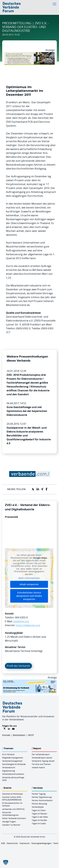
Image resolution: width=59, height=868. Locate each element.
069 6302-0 (21, 617)
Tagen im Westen (39, 814)
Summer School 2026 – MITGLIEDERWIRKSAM (12, 798)
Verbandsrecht (9, 767)
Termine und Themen (41, 764)
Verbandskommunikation (13, 774)
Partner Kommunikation (42, 800)
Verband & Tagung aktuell (43, 761)
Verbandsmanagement (12, 761)
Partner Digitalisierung (42, 797)
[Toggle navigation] (55, 4)
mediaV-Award (38, 767)
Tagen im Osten (39, 810)
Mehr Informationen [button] (29, 578)
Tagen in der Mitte (40, 817)
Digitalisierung (9, 771)
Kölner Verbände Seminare (14, 818)
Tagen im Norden (39, 820)
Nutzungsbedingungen (41, 843)
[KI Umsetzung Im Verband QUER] (29, 681)
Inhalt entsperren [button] (29, 584)
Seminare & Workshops (13, 794)
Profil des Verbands (18, 666)
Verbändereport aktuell (42, 758)
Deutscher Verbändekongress (10, 814)
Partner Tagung (39, 794)
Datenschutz (12, 843)
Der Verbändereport (41, 754)
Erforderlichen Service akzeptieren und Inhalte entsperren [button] (29, 596)
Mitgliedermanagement (13, 758)
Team (56, 843)
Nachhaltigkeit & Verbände (14, 764)
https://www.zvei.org (28, 625)
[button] (6, 862)
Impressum (25, 843)
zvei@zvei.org (21, 621)
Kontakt (6, 735)
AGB (3, 843)
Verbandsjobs (38, 807)
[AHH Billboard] (29, 54)
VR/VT (31, 735)
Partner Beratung (39, 804)
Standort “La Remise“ (11, 825)
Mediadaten (19, 735)
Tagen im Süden (39, 823)
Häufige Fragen (9, 822)
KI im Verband (8, 754)
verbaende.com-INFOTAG (13, 809)
